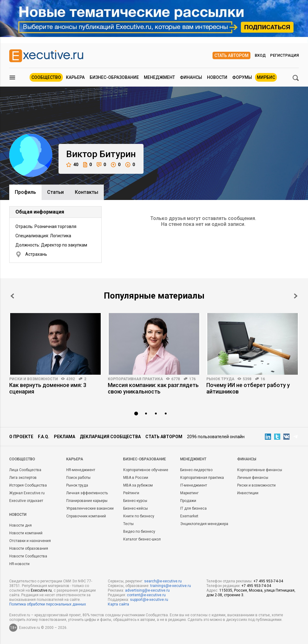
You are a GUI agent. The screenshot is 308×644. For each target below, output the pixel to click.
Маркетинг (189, 493)
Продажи (188, 501)
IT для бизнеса (193, 508)
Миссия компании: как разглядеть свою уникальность (153, 388)
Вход (260, 55)
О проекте (21, 437)
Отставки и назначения (30, 541)
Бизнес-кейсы (136, 508)
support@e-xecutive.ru (149, 600)
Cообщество (22, 459)
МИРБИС (266, 77)
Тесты (128, 524)
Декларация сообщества (110, 437)
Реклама (65, 437)
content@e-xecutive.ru (146, 595)
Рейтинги (131, 493)
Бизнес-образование (114, 77)
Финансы (191, 77)
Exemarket (189, 516)
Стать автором (231, 55)
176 (192, 379)
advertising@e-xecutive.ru (147, 590)
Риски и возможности (34, 379)
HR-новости (19, 564)
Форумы (242, 77)
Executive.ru (41, 590)
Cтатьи (55, 192)
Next (296, 296)
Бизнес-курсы (135, 501)
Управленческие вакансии (90, 508)
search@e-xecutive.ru (163, 581)
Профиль (25, 192)
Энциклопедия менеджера (204, 524)
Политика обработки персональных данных (48, 604)
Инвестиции (248, 493)
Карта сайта (118, 604)
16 (263, 379)
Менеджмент (159, 77)
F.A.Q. (44, 437)
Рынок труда (220, 379)
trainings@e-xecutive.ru (171, 586)
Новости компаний (26, 533)
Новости (217, 77)
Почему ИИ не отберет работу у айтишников (248, 388)
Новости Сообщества (28, 556)
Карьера (75, 77)
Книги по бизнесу (139, 516)
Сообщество (46, 77)
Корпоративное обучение (146, 470)
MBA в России (136, 478)
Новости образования (29, 548)
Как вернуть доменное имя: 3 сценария (48, 388)
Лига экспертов (23, 478)
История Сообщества (28, 485)
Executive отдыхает (26, 501)
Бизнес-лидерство (196, 470)
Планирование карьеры (87, 501)
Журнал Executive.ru (27, 493)
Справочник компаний (86, 516)
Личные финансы (253, 478)
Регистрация (284, 55)
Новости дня (20, 525)
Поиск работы (78, 478)
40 (72, 165)
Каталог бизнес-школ (142, 539)
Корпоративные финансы (260, 470)
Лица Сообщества (25, 470)
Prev (12, 296)
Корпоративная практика (135, 379)
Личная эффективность (87, 493)
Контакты (87, 192)
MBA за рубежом (138, 485)
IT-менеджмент (194, 485)
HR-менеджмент (81, 470)
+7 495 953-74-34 (268, 581)
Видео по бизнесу (139, 532)
